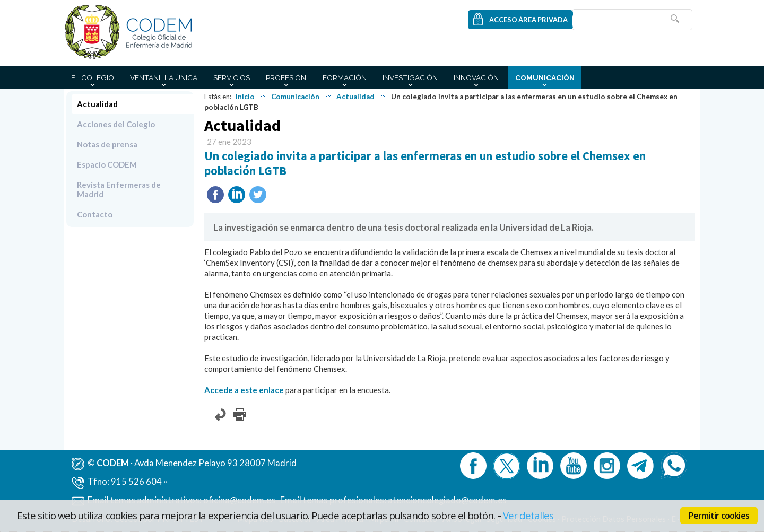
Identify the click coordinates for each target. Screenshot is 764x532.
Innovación (476, 77)
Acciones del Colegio (116, 124)
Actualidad (355, 97)
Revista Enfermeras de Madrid (119, 189)
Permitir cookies (719, 516)
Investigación (410, 77)
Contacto (95, 214)
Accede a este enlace (244, 390)
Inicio (245, 97)
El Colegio (93, 77)
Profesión (286, 77)
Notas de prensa (107, 144)
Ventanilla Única (164, 77)
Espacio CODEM (107, 164)
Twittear (258, 195)
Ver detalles (528, 515)
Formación (345, 77)
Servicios (232, 77)
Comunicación (545, 77)
